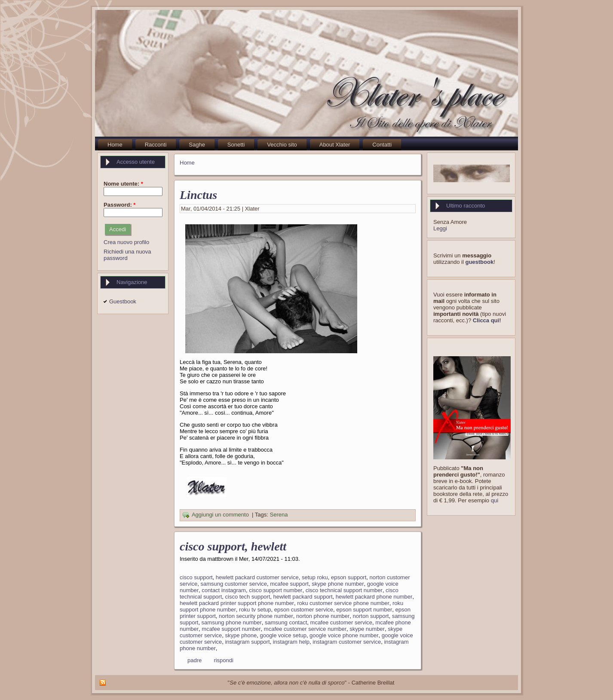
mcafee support (289, 584)
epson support (349, 577)
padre (195, 660)
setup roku (315, 577)
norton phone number (323, 616)
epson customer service (304, 610)
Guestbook (123, 301)
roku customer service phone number (343, 603)
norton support (371, 616)
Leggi (440, 228)
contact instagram (224, 590)
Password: (120, 205)
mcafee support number (231, 629)
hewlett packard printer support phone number (237, 603)
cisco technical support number (344, 590)
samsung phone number (232, 622)
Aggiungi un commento (220, 515)
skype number (367, 629)
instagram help (291, 642)
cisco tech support (248, 597)
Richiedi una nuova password (127, 255)
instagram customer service (347, 642)
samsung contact (286, 622)
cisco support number (276, 590)
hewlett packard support (303, 597)
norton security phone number (256, 616)
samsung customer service (234, 584)
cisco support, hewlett (233, 546)
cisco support (196, 577)
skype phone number (338, 584)
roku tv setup (255, 610)
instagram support (247, 642)
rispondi (224, 660)
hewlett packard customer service (257, 577)
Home (187, 163)
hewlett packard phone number (374, 597)
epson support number (364, 610)
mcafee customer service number (305, 629)
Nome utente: (123, 184)
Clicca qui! (487, 320)
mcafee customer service (342, 622)
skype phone (241, 635)
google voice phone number (344, 635)
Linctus (198, 195)
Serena (279, 515)
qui (495, 500)
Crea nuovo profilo (126, 242)
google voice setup (283, 635)
